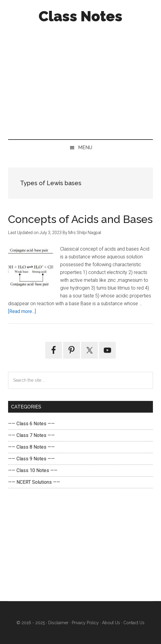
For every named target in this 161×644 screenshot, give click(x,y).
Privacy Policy (85, 623)
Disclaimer (58, 623)
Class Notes (80, 16)
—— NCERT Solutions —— (34, 482)
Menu (85, 147)
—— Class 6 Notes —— (31, 424)
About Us (110, 623)
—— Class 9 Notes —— (31, 459)
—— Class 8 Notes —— (31, 447)
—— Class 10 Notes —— (33, 470)
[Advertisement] (80, 80)
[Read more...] (22, 311)
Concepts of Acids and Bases (80, 219)
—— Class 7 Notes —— (31, 435)
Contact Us (133, 623)
